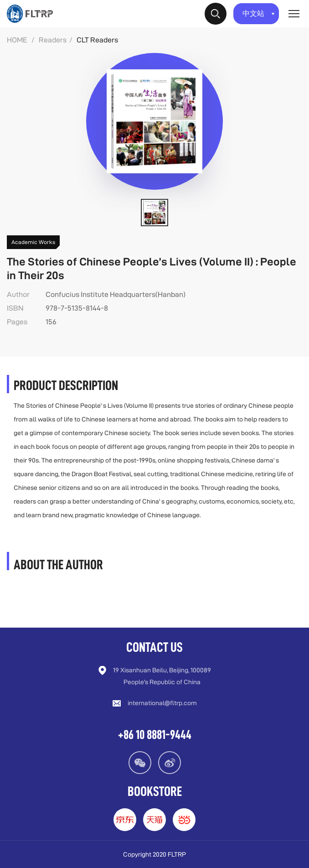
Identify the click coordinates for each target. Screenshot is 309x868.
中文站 (259, 13)
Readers (53, 40)
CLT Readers (97, 40)
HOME (17, 40)
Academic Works (33, 242)
